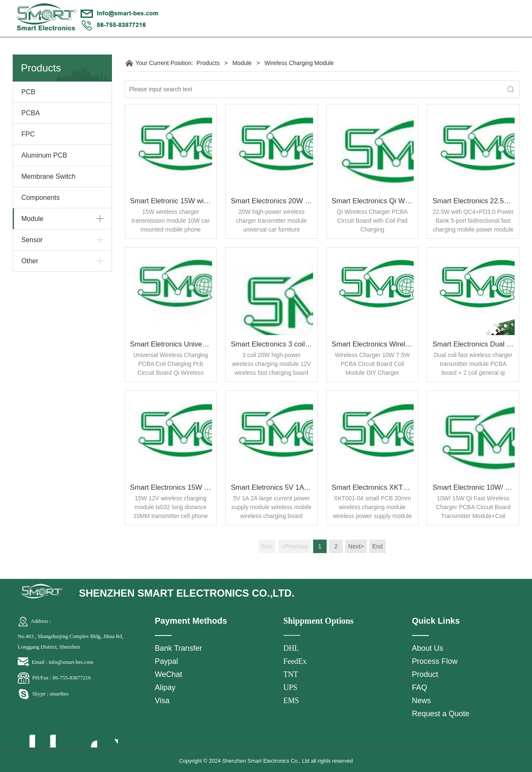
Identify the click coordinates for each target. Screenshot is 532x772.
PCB (29, 92)
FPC (28, 134)
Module (33, 219)
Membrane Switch (49, 176)
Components (41, 198)
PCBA (31, 113)
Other (30, 261)
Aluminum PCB (44, 155)
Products (208, 63)
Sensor (32, 240)
